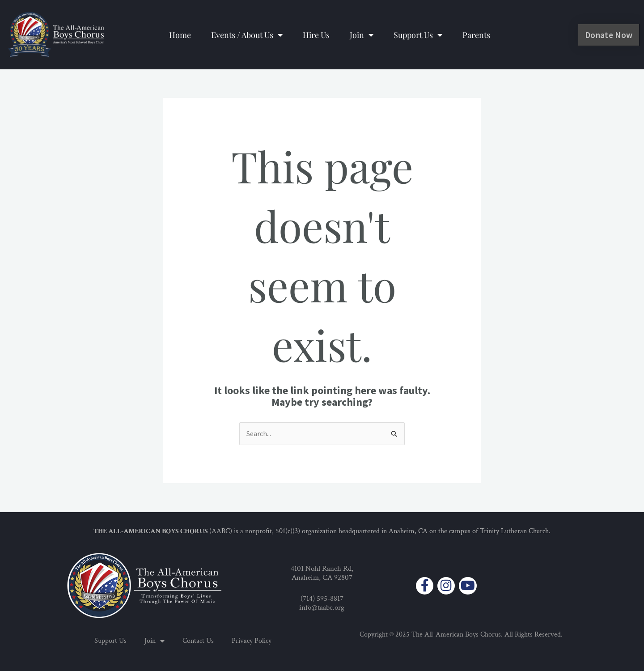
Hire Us (316, 35)
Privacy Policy (252, 641)
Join (362, 35)
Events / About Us (247, 35)
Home (180, 35)
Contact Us (198, 641)
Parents (476, 35)
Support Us (418, 35)
